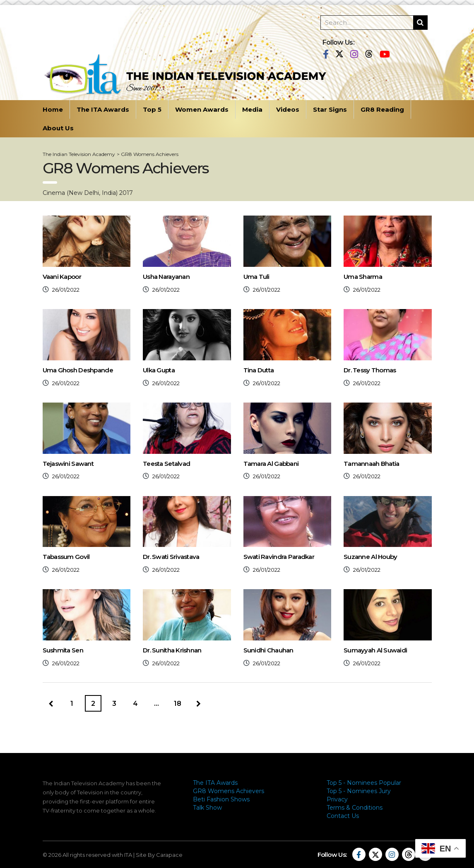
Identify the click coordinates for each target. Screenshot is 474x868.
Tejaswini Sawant (68, 464)
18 (178, 704)
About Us (58, 128)
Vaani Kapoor (62, 277)
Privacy (337, 799)
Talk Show (207, 808)
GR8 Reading (382, 109)
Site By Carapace (159, 855)
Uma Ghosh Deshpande (78, 370)
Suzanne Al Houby (370, 557)
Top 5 (152, 109)
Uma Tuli (256, 277)
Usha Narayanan (166, 277)
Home (53, 109)
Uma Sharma (363, 277)
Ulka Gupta (159, 370)
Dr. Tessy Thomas (370, 370)
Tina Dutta (259, 370)
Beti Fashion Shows (221, 799)
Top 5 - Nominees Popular (364, 783)
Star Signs (330, 109)
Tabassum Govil (66, 557)
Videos (288, 109)
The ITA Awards (103, 109)
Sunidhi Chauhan (268, 650)
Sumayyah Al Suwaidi (375, 650)
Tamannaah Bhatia (371, 464)
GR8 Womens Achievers (229, 791)
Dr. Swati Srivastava (171, 557)
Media (252, 109)
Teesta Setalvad (166, 464)
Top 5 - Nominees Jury (359, 791)
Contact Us (343, 816)
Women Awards (202, 109)
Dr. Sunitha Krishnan (172, 650)
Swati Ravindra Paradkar (279, 557)
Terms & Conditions (355, 808)
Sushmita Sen (63, 650)
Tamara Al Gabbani (271, 464)
